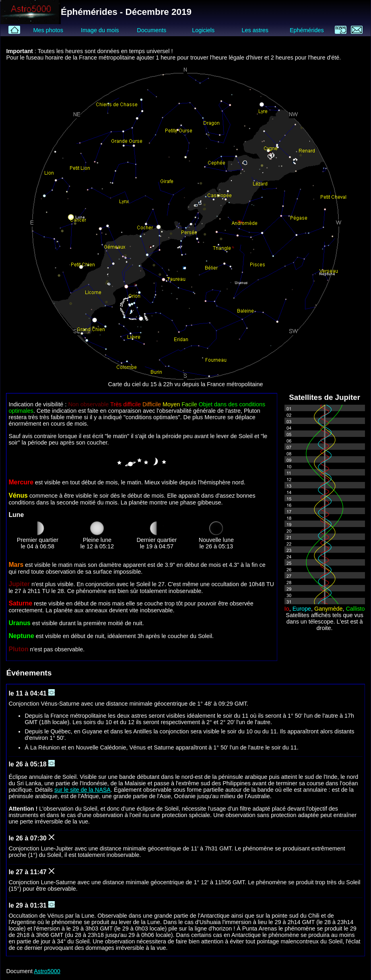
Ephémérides (307, 30)
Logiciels (203, 30)
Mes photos (48, 30)
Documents (151, 30)
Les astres (255, 30)
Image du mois (100, 30)
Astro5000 (47, 971)
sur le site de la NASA (82, 790)
